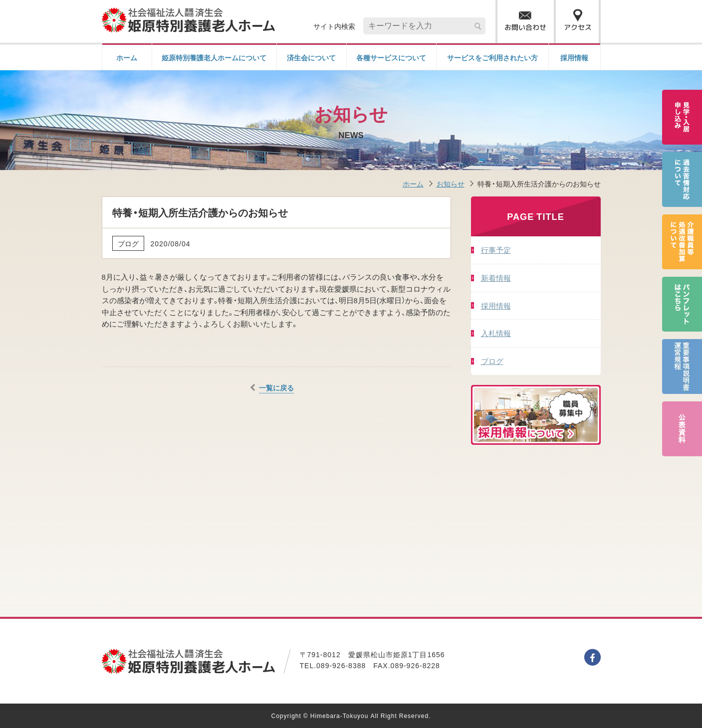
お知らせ (451, 183)
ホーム (127, 57)
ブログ (492, 361)
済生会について (311, 57)
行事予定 (496, 250)
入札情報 (496, 333)
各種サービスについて (391, 57)
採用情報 (574, 57)
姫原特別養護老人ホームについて (214, 57)
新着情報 (496, 277)
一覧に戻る (276, 387)
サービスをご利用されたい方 (492, 57)
